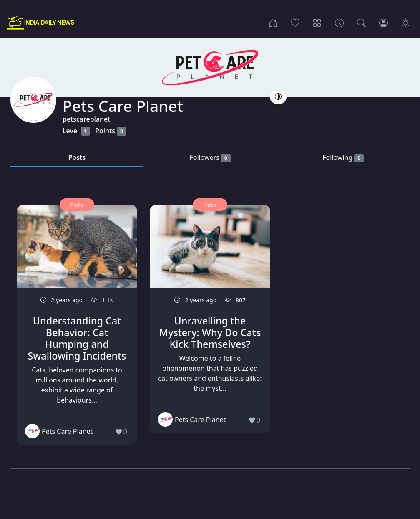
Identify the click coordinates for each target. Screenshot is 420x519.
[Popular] (295, 23)
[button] (278, 97)
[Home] (273, 23)
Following (343, 158)
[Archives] (339, 23)
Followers (210, 158)
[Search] (361, 23)
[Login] (384, 23)
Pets (77, 205)
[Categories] (317, 23)
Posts (77, 157)
